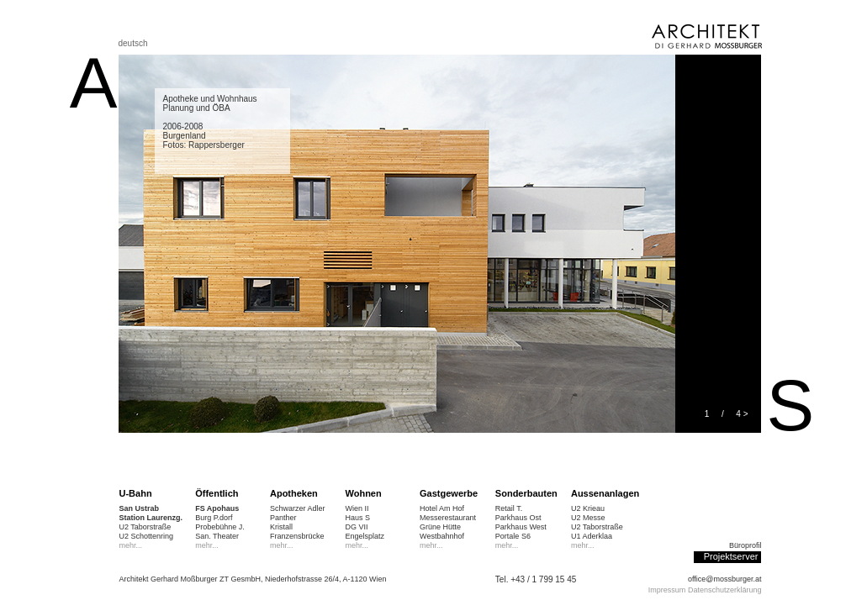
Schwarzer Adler (298, 508)
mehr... (131, 545)
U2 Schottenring (147, 536)
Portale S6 (513, 536)
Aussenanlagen (605, 493)
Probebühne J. (220, 527)
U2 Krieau (588, 508)
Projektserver (731, 556)
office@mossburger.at (725, 579)
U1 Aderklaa (592, 536)
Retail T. (509, 508)
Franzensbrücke (297, 536)
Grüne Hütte (440, 527)
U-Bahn (136, 493)
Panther (283, 518)
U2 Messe (588, 518)
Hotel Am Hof (442, 508)
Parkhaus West (521, 527)
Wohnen (364, 493)
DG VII (357, 527)
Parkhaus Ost (518, 518)
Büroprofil (745, 545)
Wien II (357, 508)
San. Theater (217, 536)
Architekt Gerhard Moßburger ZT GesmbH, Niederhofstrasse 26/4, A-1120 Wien (253, 579)
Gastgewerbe (449, 493)
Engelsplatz (365, 536)
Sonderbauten (526, 493)
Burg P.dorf (214, 518)
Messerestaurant (448, 518)
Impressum (667, 590)
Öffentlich (217, 493)
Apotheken (294, 493)
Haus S (358, 518)
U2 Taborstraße (145, 527)
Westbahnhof (442, 536)
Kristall (281, 527)
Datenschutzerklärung (725, 590)
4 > (742, 414)
